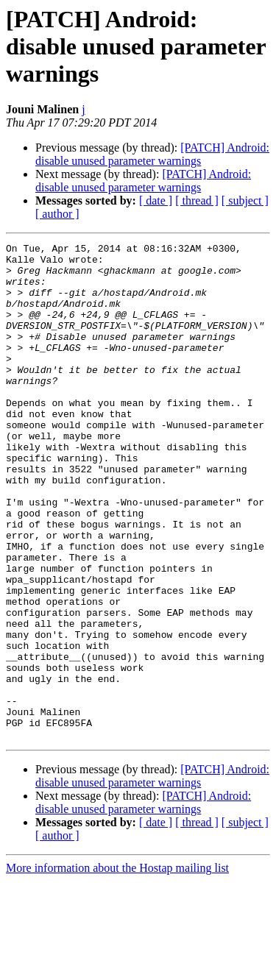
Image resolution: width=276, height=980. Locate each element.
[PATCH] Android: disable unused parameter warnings (152, 154)
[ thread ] (197, 200)
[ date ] (156, 200)
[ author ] (57, 214)
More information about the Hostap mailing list (117, 967)
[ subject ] (245, 200)
